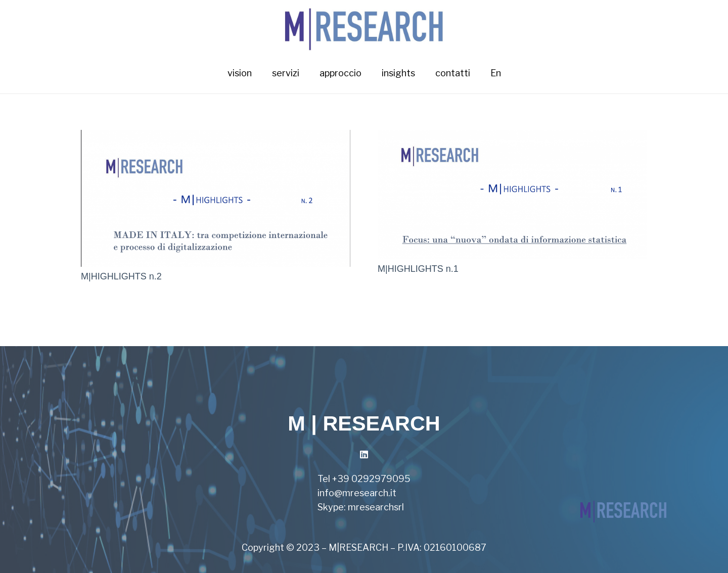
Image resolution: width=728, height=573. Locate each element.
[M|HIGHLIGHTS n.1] (512, 137)
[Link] (364, 27)
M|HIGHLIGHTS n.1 (418, 269)
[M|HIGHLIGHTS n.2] (216, 137)
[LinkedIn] (364, 455)
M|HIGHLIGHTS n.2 (121, 276)
